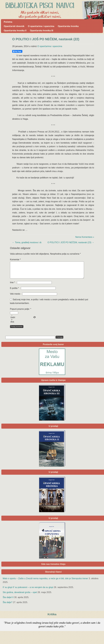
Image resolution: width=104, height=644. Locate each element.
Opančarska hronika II (15, 31)
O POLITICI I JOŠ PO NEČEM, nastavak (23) (71, 242)
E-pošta (14, 291)
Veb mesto (15, 297)
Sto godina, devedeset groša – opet (20, 596)
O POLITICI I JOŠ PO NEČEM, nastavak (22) (46, 39)
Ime (13, 286)
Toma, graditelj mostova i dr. (27, 242)
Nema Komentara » (85, 237)
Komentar (15, 260)
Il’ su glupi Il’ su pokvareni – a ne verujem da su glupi (28, 591)
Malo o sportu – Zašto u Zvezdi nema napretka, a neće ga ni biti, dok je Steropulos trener (45, 582)
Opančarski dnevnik (14, 26)
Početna (8, 22)
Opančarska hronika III (42, 31)
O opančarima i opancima (41, 26)
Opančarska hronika (68, 26)
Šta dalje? (8, 606)
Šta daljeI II (8, 601)
